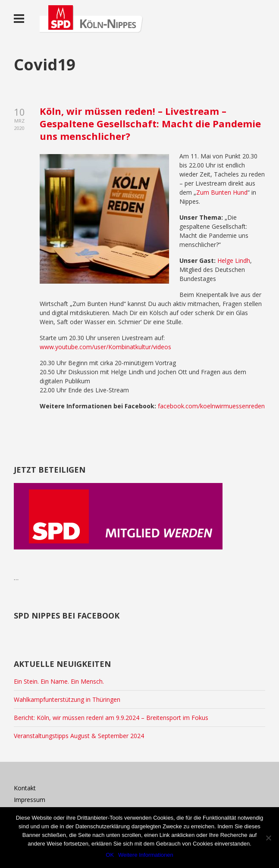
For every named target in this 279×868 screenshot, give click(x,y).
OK (110, 855)
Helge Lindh (234, 260)
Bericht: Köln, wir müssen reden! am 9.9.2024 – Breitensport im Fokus (111, 718)
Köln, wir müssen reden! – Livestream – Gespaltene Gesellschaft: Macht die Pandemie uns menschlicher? (150, 123)
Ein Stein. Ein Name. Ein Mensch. (59, 681)
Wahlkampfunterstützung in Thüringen (67, 699)
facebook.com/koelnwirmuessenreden (210, 406)
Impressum (30, 800)
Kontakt (25, 788)
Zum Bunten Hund (222, 192)
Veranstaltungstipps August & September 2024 (79, 736)
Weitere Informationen (146, 855)
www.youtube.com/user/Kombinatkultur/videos (105, 347)
